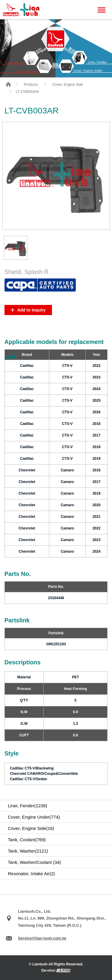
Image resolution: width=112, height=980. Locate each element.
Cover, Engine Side (68, 85)
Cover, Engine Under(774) (34, 817)
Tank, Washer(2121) (28, 851)
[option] (16, 248)
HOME (8, 84)
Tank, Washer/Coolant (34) (34, 862)
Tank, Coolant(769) (27, 840)
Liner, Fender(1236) (27, 806)
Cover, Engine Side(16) (31, 828)
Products (31, 85)
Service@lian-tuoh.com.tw (42, 938)
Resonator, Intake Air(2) (31, 874)
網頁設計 (64, 970)
